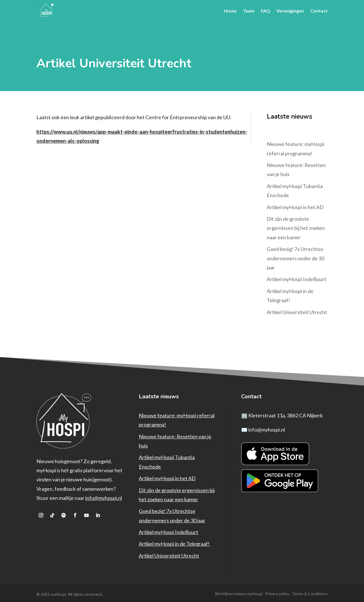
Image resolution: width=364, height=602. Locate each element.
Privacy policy (277, 592)
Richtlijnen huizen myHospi (239, 592)
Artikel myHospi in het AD (295, 206)
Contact (319, 11)
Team (249, 11)
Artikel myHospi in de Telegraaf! (174, 542)
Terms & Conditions (310, 592)
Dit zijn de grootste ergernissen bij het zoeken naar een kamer (296, 227)
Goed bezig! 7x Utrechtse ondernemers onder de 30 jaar (295, 257)
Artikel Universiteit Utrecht (297, 311)
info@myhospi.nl (104, 496)
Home (230, 11)
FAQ (265, 11)
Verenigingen (290, 11)
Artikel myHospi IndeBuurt (296, 278)
